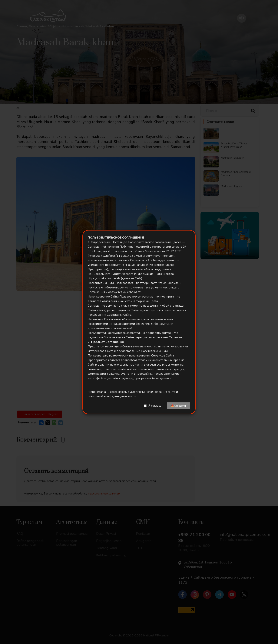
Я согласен (156, 406)
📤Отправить (179, 406)
